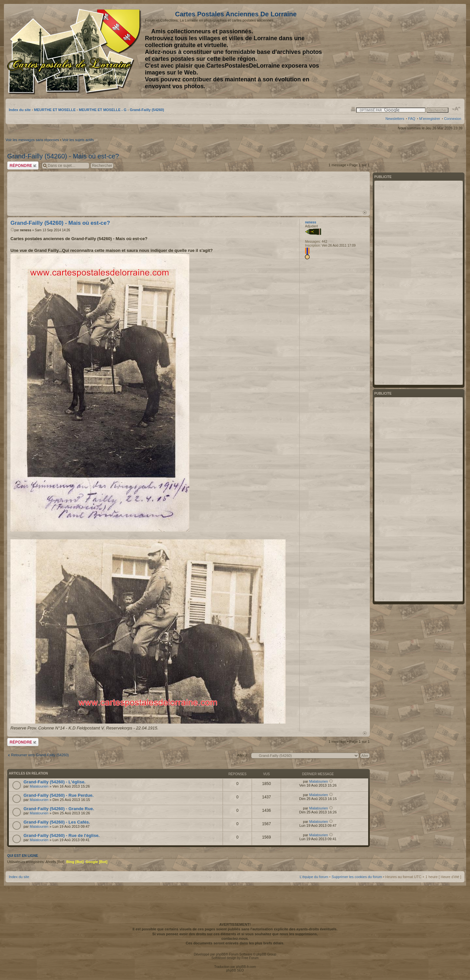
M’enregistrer (430, 119)
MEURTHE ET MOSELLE (55, 110)
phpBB (221, 954)
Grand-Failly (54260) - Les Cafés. (57, 822)
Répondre (23, 165)
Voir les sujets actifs (78, 140)
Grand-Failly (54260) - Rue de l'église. (62, 835)
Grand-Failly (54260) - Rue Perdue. (59, 795)
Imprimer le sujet (353, 109)
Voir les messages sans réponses (32, 140)
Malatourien (39, 786)
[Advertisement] (410, 51)
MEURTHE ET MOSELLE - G (103, 110)
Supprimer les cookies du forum (357, 877)
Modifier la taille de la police (456, 109)
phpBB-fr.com (246, 967)
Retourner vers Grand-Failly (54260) (40, 755)
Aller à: (243, 755)
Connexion (453, 119)
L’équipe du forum (314, 877)
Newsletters (395, 119)
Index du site (20, 110)
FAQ (412, 119)
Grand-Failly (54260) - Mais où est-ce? (63, 156)
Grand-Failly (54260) (147, 110)
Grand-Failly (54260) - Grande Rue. (59, 809)
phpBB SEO (235, 970)
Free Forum (250, 958)
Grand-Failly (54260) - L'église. (55, 782)
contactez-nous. (235, 939)
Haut (365, 212)
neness (25, 230)
